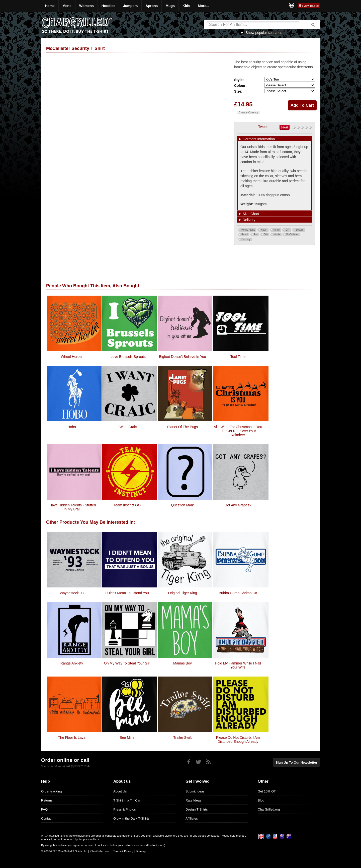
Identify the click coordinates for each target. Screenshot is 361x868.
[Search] (253, 25)
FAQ (44, 809)
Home (50, 6)
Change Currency (248, 113)
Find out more (156, 845)
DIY (288, 230)
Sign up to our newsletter (297, 762)
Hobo (72, 427)
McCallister (292, 235)
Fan (256, 235)
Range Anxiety (72, 663)
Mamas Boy (183, 663)
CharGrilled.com (100, 851)
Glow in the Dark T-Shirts (131, 818)
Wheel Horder (72, 357)
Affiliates (192, 818)
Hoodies (108, 6)
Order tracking (51, 791)
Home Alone (248, 230)
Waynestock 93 (72, 593)
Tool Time (238, 357)
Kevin (264, 230)
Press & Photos (125, 809)
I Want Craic (127, 427)
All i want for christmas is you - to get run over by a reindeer (238, 431)
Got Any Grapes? (238, 505)
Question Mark (182, 505)
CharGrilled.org (269, 809)
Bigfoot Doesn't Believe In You (182, 357)
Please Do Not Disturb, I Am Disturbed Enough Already (238, 740)
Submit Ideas (195, 791)
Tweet (263, 127)
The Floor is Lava (72, 738)
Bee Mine (127, 738)
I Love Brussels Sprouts (127, 357)
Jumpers (130, 6)
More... (203, 6)
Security (246, 239)
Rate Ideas (193, 800)
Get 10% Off (267, 791)
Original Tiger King (182, 593)
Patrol (245, 235)
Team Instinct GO (127, 505)
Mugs (170, 6)
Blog (261, 800)
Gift (266, 235)
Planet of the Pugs (183, 427)
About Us (120, 791)
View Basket (311, 6)
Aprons (152, 6)
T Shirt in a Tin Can (127, 800)
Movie (277, 235)
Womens (86, 6)
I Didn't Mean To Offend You (127, 593)
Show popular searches (264, 33)
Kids (186, 6)
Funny (277, 230)
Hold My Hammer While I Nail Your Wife (238, 665)
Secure (300, 230)
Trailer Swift (182, 738)
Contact (47, 818)
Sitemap (140, 851)
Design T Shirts (197, 809)
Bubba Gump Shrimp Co (238, 593)
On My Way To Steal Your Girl (127, 663)
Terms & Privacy (123, 851)
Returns (47, 800)
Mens (67, 6)
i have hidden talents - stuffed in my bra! (72, 507)
